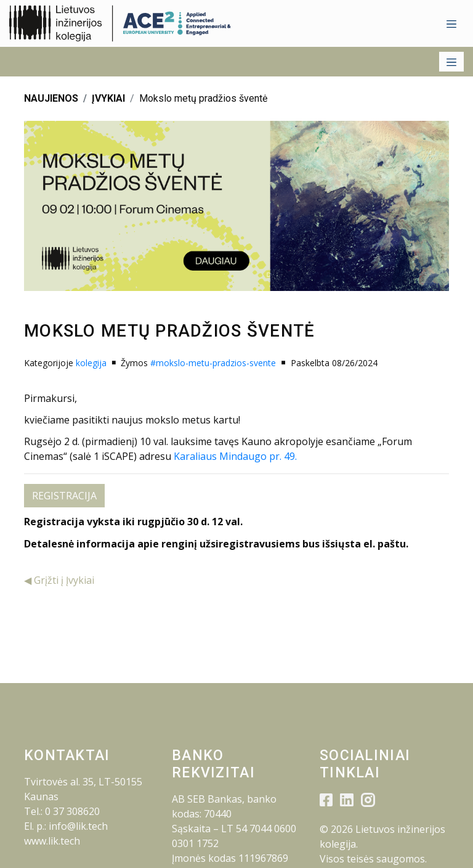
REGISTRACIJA (64, 496)
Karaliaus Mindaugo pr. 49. (235, 456)
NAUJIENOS (51, 98)
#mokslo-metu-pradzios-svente (213, 363)
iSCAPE (118, 456)
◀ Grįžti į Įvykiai (59, 580)
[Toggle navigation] (451, 23)
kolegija (91, 363)
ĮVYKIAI (108, 98)
